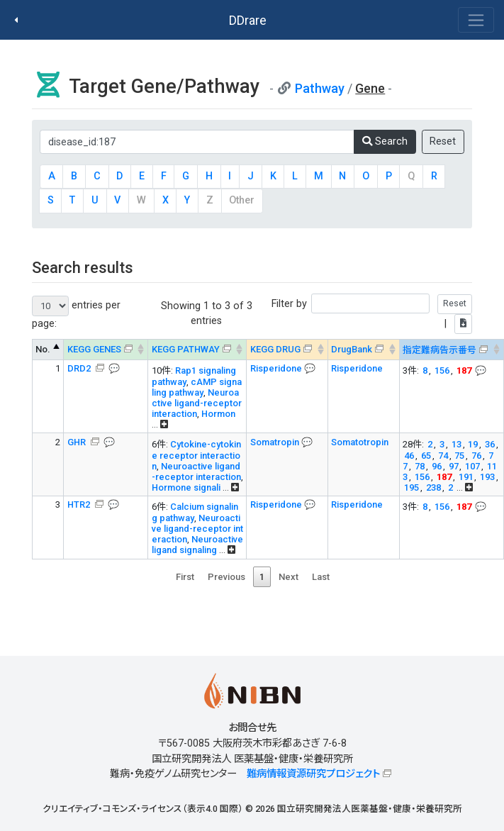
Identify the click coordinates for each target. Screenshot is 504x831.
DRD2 (80, 368)
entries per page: (76, 312)
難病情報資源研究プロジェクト (313, 774)
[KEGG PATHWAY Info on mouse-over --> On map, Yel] (197, 350)
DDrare (248, 20)
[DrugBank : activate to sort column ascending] (363, 350)
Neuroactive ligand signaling (197, 545)
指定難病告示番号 (439, 350)
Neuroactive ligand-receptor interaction (197, 403)
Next (289, 577)
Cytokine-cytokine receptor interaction (196, 455)
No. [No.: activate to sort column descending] (43, 349)
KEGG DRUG (275, 349)
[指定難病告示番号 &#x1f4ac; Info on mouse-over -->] (451, 350)
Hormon (218, 414)
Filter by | (372, 314)
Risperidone (277, 368)
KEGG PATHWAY (186, 349)
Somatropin (276, 442)
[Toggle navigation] (476, 20)
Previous (226, 577)
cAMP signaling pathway (197, 387)
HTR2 (80, 504)
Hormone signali (186, 487)
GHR (78, 442)
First (185, 577)
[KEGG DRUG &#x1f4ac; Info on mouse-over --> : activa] (287, 350)
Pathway (320, 88)
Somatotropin (360, 442)
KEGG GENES (94, 349)
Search (385, 141)
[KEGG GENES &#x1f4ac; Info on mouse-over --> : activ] (106, 350)
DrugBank (352, 349)
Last (321, 577)
